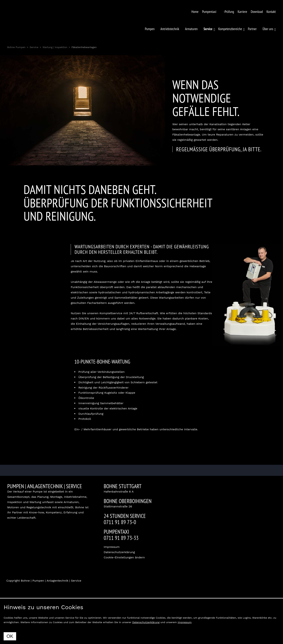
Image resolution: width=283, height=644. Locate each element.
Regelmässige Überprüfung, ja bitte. (219, 149)
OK (10, 636)
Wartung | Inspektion (55, 47)
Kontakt (271, 12)
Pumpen (150, 29)
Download (257, 12)
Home (195, 12)
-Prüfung (229, 12)
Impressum (112, 547)
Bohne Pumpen (16, 47)
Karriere (242, 12)
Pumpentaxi (209, 12)
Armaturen (191, 29)
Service (34, 47)
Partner (252, 29)
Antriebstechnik (170, 29)
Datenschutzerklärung (119, 552)
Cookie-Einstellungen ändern (124, 557)
